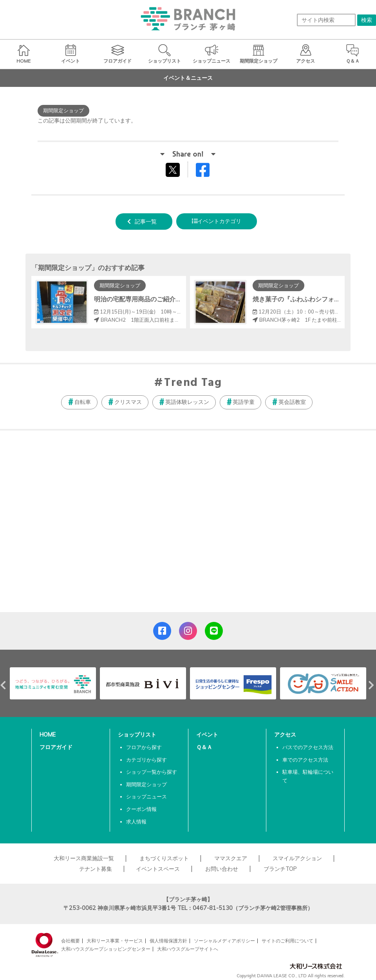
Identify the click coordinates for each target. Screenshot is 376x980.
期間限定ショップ (146, 784)
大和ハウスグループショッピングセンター (106, 949)
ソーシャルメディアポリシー (224, 941)
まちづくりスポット (164, 858)
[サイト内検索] (326, 20)
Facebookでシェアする (208, 172)
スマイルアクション (297, 858)
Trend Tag (193, 383)
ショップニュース (146, 796)
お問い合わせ (222, 869)
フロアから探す (144, 747)
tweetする (174, 169)
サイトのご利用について (287, 941)
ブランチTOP (280, 869)
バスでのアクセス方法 (308, 747)
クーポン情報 (141, 809)
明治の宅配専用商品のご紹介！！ (141, 299)
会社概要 (70, 941)
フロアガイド (56, 747)
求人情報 (136, 821)
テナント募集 (96, 869)
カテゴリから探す (146, 760)
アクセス (285, 735)
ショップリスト (137, 735)
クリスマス (128, 402)
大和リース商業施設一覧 (84, 858)
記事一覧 (146, 222)
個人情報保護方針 (168, 941)
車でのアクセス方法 (305, 760)
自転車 (83, 402)
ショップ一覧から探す (152, 772)
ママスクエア (231, 858)
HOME (48, 735)
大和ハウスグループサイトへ (188, 949)
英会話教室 (292, 402)
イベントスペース (158, 869)
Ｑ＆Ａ (204, 747)
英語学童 (244, 402)
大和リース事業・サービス (115, 941)
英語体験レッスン (187, 402)
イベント (207, 735)
